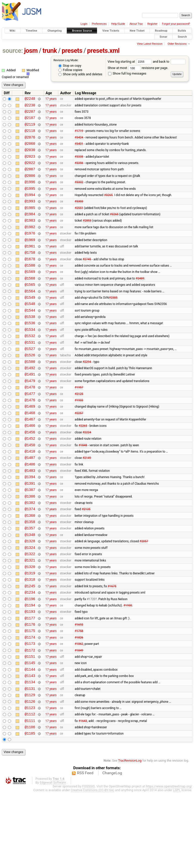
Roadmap (161, 31)
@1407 (30, 501)
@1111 (30, 795)
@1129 (30, 766)
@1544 (30, 336)
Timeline (31, 31)
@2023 (30, 164)
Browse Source (82, 31)
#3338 (79, 164)
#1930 (128, 666)
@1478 (30, 422)
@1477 (30, 429)
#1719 (79, 135)
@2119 (30, 128)
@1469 (30, 443)
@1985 (30, 221)
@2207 (30, 114)
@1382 (30, 551)
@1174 (30, 702)
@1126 (30, 773)
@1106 (30, 802)
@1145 (30, 730)
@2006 (30, 185)
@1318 (30, 637)
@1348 (30, 587)
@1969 (30, 257)
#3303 (79, 214)
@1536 (30, 350)
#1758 (79, 694)
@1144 (30, 737)
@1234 (30, 651)
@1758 (30, 271)
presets (72, 51)
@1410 (30, 494)
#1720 (91, 659)
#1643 (83, 795)
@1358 (30, 572)
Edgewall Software (53, 858)
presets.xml (103, 51)
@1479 (30, 415)
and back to (169, 62)
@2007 (30, 178)
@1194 (30, 666)
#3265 (108, 207)
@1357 (30, 580)
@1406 (30, 508)
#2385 (113, 321)
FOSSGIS (88, 862)
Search (182, 37)
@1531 (30, 372)
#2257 (79, 451)
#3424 (79, 142)
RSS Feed (85, 849)
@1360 (30, 565)
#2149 (87, 501)
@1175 (30, 694)
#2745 (87, 278)
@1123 (30, 780)
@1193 (30, 673)
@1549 (30, 322)
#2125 (79, 429)
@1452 (30, 479)
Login (84, 24)
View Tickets (111, 31)
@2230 (30, 107)
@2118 (30, 135)
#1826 (79, 701)
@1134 (30, 752)
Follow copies (70, 70)
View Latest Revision (150, 44)
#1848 (83, 486)
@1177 (30, 680)
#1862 (79, 709)
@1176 (30, 687)
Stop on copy (70, 66)
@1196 (30, 659)
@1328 (30, 594)
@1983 (30, 235)
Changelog (55, 31)
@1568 (30, 300)
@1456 (30, 472)
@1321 (30, 615)
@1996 (30, 192)
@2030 (30, 157)
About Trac (136, 24)
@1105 (30, 809)
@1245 (30, 644)
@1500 (30, 393)
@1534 (30, 357)
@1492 (30, 400)
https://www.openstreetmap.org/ (169, 862)
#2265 (83, 465)
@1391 (30, 530)
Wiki (13, 31)
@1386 (30, 544)
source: (13, 51)
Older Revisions (177, 44)
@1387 (30, 537)
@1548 (30, 329)
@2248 (30, 99)
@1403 (30, 515)
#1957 (79, 422)
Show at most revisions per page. (138, 68)
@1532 (30, 365)
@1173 (30, 709)
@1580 (30, 286)
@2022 (30, 171)
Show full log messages (127, 73)
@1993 (30, 214)
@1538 (30, 343)
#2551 (79, 221)
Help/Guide (118, 24)
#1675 (112, 644)
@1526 (30, 386)
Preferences (99, 24)
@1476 (30, 436)
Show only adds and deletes (80, 74)
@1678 (30, 279)
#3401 (79, 149)
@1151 (30, 723)
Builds (182, 31)
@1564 (30, 314)
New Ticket (137, 31)
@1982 (30, 243)
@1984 (30, 228)
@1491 (30, 407)
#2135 (86, 558)
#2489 (140, 300)
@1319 (30, 630)
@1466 (30, 465)
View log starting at (130, 62)
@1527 (30, 379)
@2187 (30, 121)
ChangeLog (112, 849)
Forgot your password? (176, 24)
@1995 (30, 200)
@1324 (30, 601)
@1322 (30, 608)
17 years (51, 99)
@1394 (30, 522)
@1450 (30, 487)
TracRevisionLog (130, 836)
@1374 (30, 558)
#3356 (79, 171)
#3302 (79, 193)
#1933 (79, 436)
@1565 (30, 307)
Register (152, 24)
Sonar (164, 37)
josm (31, 51)
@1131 (30, 759)
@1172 (30, 716)
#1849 (79, 716)
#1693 (79, 687)
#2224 (87, 472)
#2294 (87, 393)
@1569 (30, 293)
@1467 (30, 458)
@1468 (30, 451)
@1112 (30, 788)
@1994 (30, 207)
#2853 (87, 236)
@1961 (30, 264)
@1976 (30, 250)
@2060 (30, 149)
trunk (50, 51)
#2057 (144, 594)
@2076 (30, 142)
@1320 (30, 623)
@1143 (30, 745)
